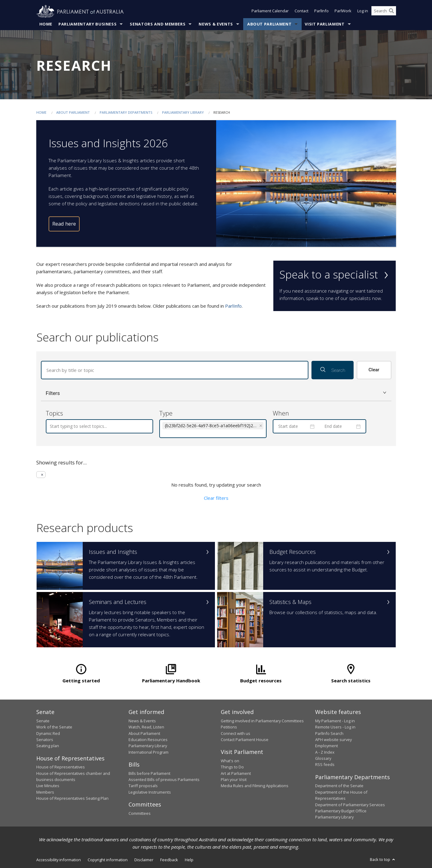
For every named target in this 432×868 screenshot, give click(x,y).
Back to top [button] (383, 859)
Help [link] (189, 860)
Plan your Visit (234, 779)
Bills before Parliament (149, 773)
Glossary (323, 758)
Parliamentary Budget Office (341, 811)
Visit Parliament (325, 24)
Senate (43, 721)
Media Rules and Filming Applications (255, 786)
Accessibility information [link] (59, 860)
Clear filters (216, 498)
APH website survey (333, 740)
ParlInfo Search (329, 733)
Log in (363, 12)
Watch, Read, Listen (146, 727)
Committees (140, 813)
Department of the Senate (339, 786)
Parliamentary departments (126, 113)
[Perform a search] (391, 12)
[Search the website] (384, 12)
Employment (327, 746)
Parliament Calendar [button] (270, 12)
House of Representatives (61, 767)
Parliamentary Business (87, 24)
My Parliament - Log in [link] (335, 721)
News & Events (216, 24)
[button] (216, 393)
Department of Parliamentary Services (350, 805)
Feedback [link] (169, 860)
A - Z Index (325, 752)
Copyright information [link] (108, 860)
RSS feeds (325, 764)
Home (46, 24)
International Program (149, 752)
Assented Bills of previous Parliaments (164, 779)
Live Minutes (48, 786)
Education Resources (148, 740)
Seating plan (48, 746)
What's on (230, 761)
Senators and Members (158, 24)
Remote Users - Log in (335, 727)
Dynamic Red (48, 733)
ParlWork (343, 12)
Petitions (229, 727)
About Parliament (269, 24)
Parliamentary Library (183, 113)
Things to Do (232, 767)
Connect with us (236, 733)
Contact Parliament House (245, 740)
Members (45, 792)
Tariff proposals (143, 786)
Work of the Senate (54, 727)
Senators (45, 740)
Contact (301, 12)
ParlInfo (321, 12)
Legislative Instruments (150, 792)
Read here (64, 224)
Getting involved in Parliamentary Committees (262, 721)
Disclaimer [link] (144, 860)
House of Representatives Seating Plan (72, 798)
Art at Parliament (236, 773)
